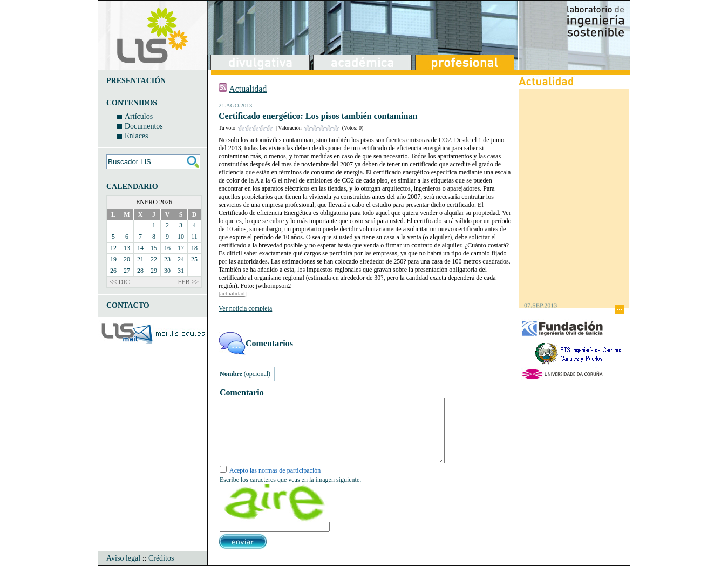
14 (140, 248)
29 (154, 271)
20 (127, 259)
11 (194, 237)
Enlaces (137, 136)
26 (113, 271)
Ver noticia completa (245, 308)
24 (181, 259)
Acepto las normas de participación (275, 483)
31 (181, 271)
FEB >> (188, 282)
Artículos (139, 116)
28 (140, 271)
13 (127, 248)
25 (194, 259)
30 (167, 271)
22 (154, 259)
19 (113, 259)
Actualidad (248, 89)
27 (127, 271)
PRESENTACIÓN (136, 81)
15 (154, 248)
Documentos (144, 126)
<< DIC (120, 282)
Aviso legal (123, 571)
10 (181, 237)
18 (194, 248)
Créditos (161, 571)
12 (113, 248)
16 (167, 248)
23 (167, 259)
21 (140, 259)
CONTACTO (128, 305)
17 (181, 248)
